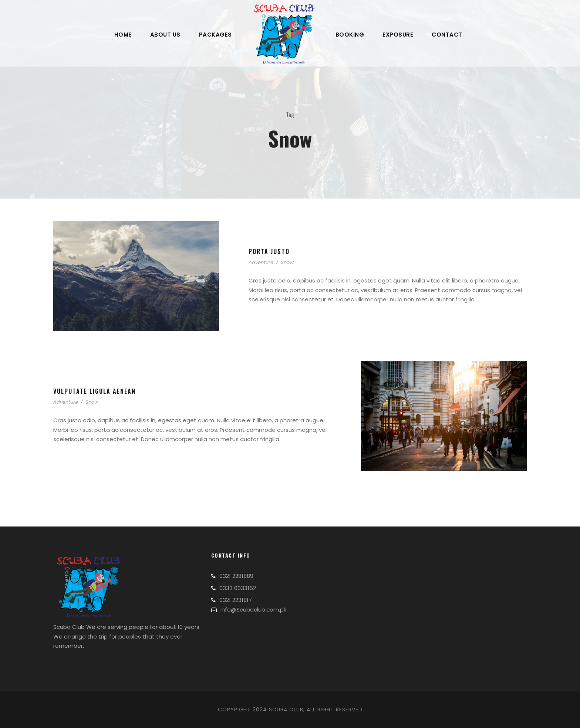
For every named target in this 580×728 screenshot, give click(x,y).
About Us (165, 35)
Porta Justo (269, 251)
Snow (287, 262)
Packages (215, 35)
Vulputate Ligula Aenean (95, 391)
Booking (350, 35)
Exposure (398, 35)
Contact (447, 35)
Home (123, 35)
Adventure (261, 262)
